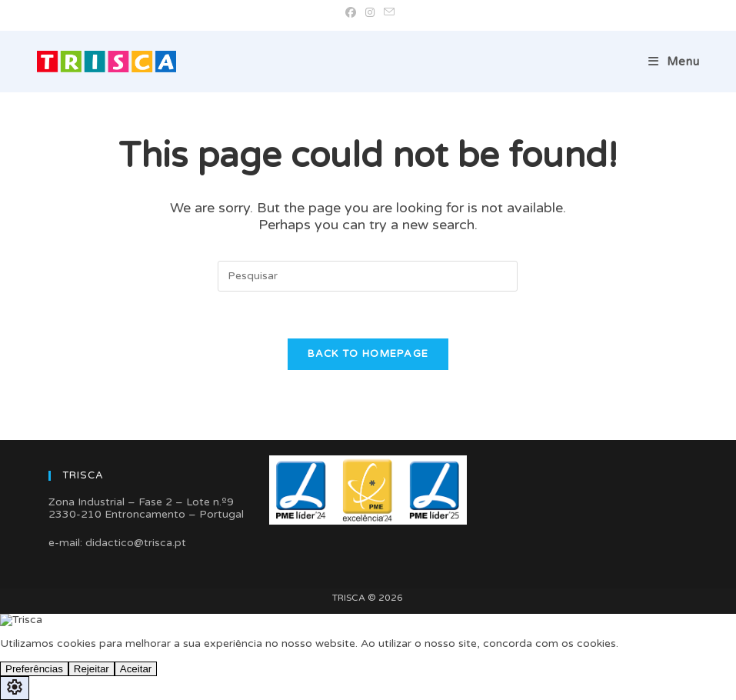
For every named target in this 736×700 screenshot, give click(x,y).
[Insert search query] (368, 276)
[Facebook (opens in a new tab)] (351, 13)
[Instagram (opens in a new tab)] (370, 13)
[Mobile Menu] (674, 62)
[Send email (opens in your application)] (387, 13)
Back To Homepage (368, 354)
